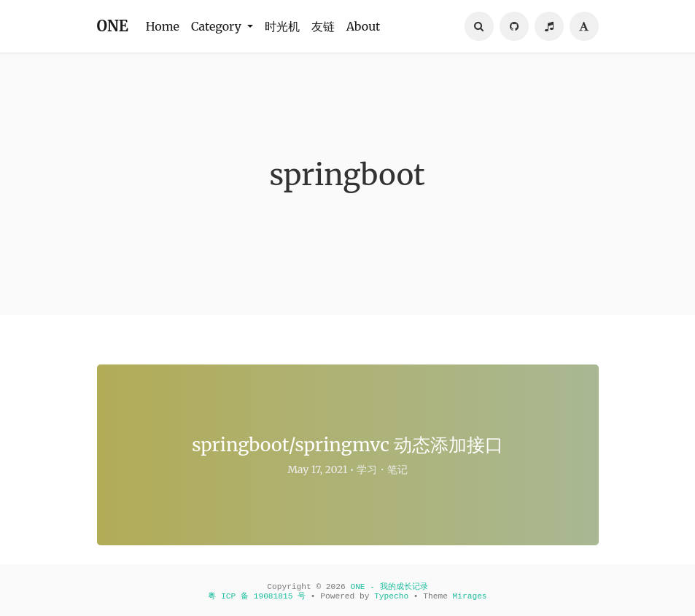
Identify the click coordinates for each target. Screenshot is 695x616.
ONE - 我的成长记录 (389, 587)
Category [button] (218, 26)
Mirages (470, 596)
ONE (113, 26)
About (364, 26)
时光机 (282, 26)
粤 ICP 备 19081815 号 (257, 596)
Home (163, 26)
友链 (323, 26)
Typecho (391, 596)
